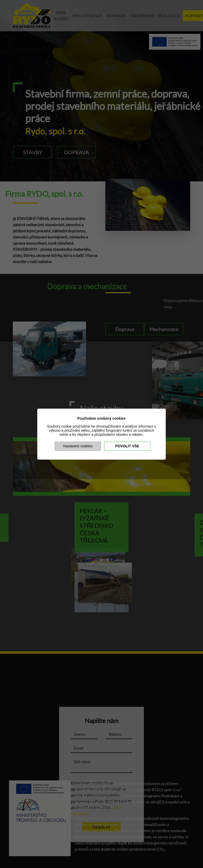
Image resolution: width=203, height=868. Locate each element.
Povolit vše (127, 446)
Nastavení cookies (78, 446)
